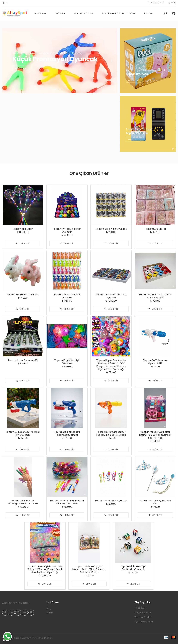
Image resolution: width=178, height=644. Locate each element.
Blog (49, 608)
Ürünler (60, 13)
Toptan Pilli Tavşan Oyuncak (23, 295)
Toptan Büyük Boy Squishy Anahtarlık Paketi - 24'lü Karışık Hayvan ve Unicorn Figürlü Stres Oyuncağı (111, 365)
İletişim (149, 13)
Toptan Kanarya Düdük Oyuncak (67, 296)
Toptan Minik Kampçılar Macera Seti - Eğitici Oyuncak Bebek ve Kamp (89, 569)
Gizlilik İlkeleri (141, 608)
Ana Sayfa (40, 13)
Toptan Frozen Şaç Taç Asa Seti (155, 502)
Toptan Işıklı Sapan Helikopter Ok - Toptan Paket (67, 502)
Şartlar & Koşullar (143, 613)
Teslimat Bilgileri (143, 617)
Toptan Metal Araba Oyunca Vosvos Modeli (155, 296)
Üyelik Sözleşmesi (144, 622)
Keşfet (133, 80)
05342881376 (156, 3)
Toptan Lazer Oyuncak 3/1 (23, 360)
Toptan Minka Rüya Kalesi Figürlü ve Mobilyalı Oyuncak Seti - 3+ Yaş (155, 435)
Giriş (172, 3)
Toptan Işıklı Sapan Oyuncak (111, 501)
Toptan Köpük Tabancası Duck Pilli (146, 70)
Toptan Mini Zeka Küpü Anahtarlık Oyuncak (133, 568)
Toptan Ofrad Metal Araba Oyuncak (111, 296)
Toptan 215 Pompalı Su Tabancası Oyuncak (67, 433)
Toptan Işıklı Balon (23, 229)
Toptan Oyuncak (84, 13)
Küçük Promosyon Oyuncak (119, 13)
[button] (165, 14)
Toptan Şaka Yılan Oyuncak (111, 229)
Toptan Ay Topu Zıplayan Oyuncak (67, 230)
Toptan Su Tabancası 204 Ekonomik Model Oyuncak (111, 433)
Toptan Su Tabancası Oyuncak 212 (155, 362)
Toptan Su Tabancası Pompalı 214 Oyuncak (23, 433)
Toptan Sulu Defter (155, 229)
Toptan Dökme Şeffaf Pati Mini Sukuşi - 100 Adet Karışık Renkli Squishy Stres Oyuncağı (45, 569)
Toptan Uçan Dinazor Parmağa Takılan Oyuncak (23, 502)
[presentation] (8, 61)
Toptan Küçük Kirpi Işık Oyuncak (67, 362)
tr (3, 3)
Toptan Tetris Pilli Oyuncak (141, 129)
